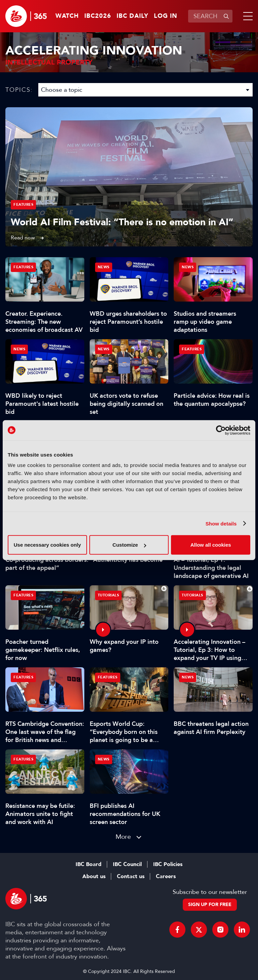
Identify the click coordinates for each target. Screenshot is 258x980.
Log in (166, 16)
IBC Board (89, 864)
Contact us (131, 876)
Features (23, 205)
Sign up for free (210, 905)
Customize (129, 545)
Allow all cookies (211, 545)
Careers (166, 876)
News (104, 267)
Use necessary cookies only (47, 545)
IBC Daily (133, 16)
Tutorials (109, 595)
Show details (221, 523)
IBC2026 (98, 16)
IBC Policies (168, 864)
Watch (67, 16)
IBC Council (127, 864)
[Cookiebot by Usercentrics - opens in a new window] (221, 430)
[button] (247, 16)
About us (94, 876)
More (123, 837)
